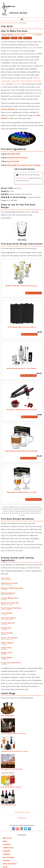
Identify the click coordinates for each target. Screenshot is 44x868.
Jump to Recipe (6, 38)
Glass (20, 38)
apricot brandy (13, 161)
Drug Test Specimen (11, 663)
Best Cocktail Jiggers (8, 716)
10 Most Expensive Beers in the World (13, 734)
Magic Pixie (7, 653)
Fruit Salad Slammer (11, 608)
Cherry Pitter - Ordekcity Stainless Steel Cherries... (22, 410)
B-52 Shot (17, 84)
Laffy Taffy (6, 648)
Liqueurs (6, 854)
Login (18, 178)
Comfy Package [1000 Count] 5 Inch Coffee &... (22, 327)
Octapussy (6, 628)
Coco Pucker (7, 633)
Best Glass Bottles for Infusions (11, 787)
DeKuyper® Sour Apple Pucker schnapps (24, 165)
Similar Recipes (28, 38)
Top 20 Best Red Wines (9, 805)
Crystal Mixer (32, 48)
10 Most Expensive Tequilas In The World (14, 751)
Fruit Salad (7, 613)
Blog (5, 841)
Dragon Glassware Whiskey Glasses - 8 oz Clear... (22, 492)
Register (25, 178)
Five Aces (5, 578)
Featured (7, 851)
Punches (6, 860)
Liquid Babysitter (10, 598)
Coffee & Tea (8, 848)
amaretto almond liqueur (17, 158)
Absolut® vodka (14, 154)
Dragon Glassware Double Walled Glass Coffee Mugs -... (22, 451)
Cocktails (7, 844)
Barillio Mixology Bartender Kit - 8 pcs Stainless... (22, 368)
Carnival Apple (8, 618)
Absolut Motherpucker (12, 588)
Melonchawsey (8, 593)
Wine (5, 867)
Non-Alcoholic (9, 857)
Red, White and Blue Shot (27, 81)
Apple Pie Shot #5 (10, 603)
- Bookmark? (38, 35)
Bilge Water (7, 658)
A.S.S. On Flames (9, 638)
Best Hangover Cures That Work (12, 769)
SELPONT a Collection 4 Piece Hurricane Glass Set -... (22, 286)
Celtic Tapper (8, 643)
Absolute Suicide (9, 583)
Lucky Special (8, 623)
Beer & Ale (7, 838)
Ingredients (14, 38)
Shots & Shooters (19, 35)
